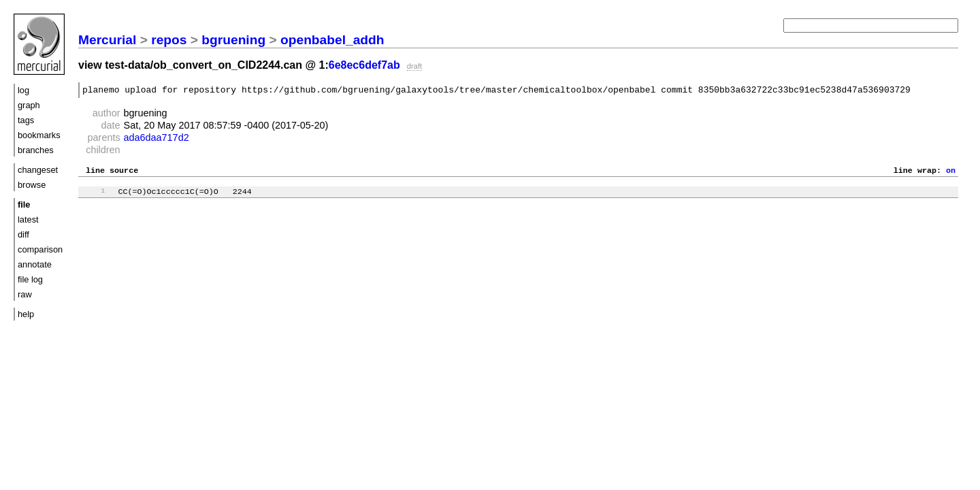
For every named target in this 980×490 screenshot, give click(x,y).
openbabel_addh (332, 40)
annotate (35, 264)
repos (169, 40)
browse (32, 185)
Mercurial (107, 40)
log (23, 90)
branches (36, 150)
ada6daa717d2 (157, 140)
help (26, 314)
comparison (40, 249)
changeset (38, 170)
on (951, 174)
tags (26, 120)
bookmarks (39, 135)
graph (29, 105)
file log (30, 279)
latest (28, 219)
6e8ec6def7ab (364, 65)
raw (25, 294)
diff (23, 234)
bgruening (233, 40)
